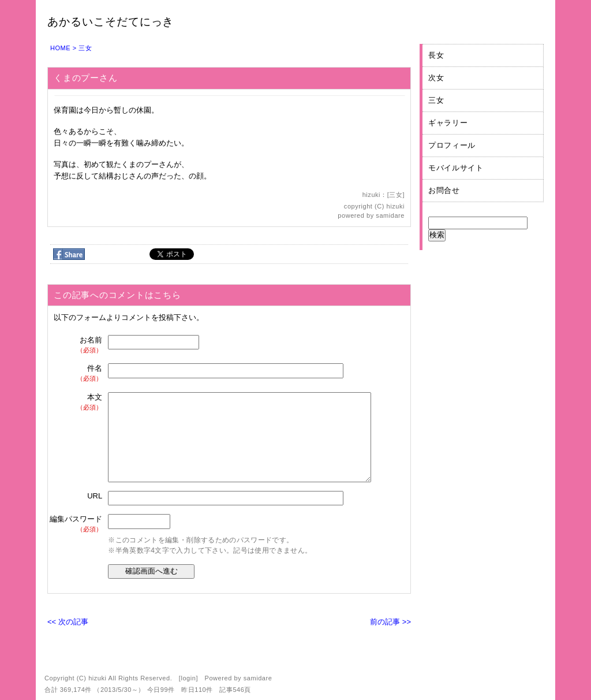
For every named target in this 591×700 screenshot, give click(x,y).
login (188, 678)
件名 (76, 373)
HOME (60, 48)
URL (95, 496)
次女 (436, 78)
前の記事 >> (390, 622)
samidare (390, 215)
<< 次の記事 (68, 622)
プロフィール (452, 145)
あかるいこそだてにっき (111, 22)
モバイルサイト (456, 168)
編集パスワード (76, 524)
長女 (436, 55)
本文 (76, 402)
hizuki (396, 206)
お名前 (76, 345)
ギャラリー (448, 123)
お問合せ (444, 190)
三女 (85, 48)
